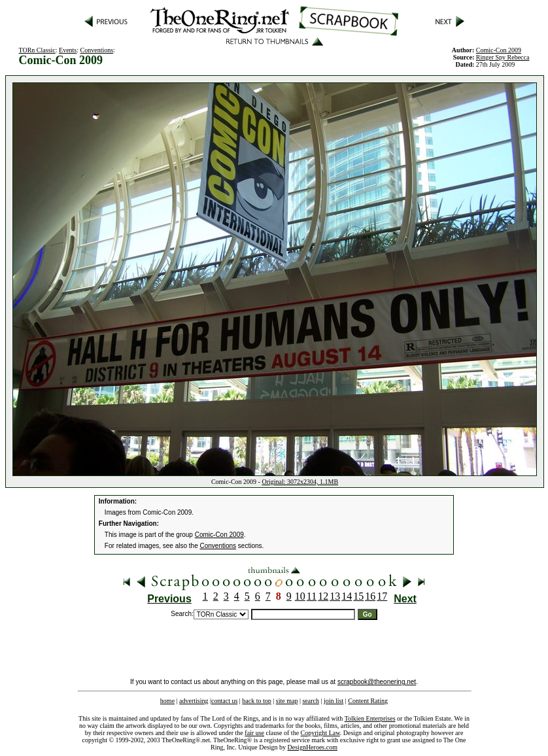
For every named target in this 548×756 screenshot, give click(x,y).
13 (335, 596)
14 (347, 596)
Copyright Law (320, 733)
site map (287, 701)
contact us (224, 701)
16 (370, 596)
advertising (194, 701)
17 (382, 596)
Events (68, 50)
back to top (256, 701)
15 (358, 596)
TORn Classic (37, 50)
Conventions (97, 50)
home (167, 701)
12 (323, 596)
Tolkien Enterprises (370, 718)
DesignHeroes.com (313, 747)
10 (300, 596)
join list (334, 701)
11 (312, 596)
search (311, 701)
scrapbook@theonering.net (377, 682)
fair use (254, 733)
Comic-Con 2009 (219, 535)
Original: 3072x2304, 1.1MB (300, 482)
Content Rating (368, 701)
